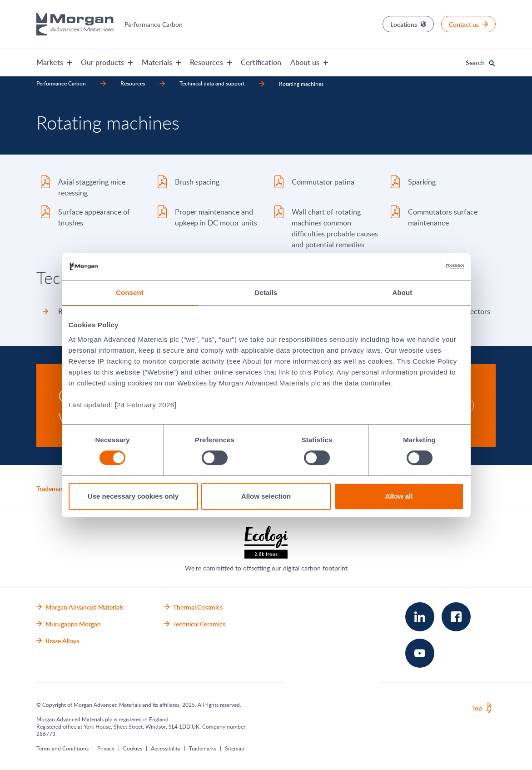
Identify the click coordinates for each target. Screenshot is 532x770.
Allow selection (266, 496)
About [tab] (403, 292)
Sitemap (235, 748)
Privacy (106, 748)
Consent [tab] (130, 292)
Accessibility (166, 748)
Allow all (399, 496)
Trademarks (203, 748)
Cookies (133, 748)
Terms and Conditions (62, 748)
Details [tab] (266, 292)
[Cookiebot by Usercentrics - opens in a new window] (424, 266)
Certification (261, 62)
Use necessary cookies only (133, 496)
